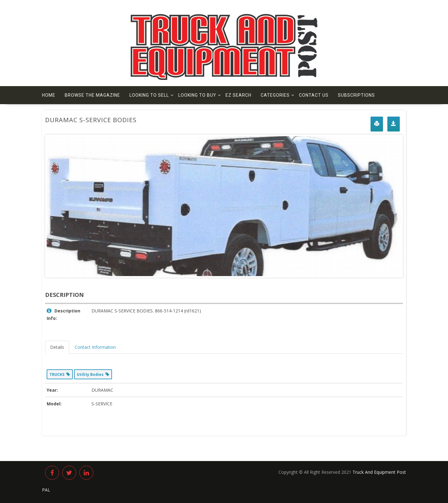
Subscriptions (356, 95)
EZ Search (238, 95)
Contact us (314, 95)
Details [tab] (57, 347)
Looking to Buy (197, 95)
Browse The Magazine (92, 95)
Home (49, 95)
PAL (46, 490)
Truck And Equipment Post (379, 472)
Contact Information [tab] (95, 347)
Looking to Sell (149, 95)
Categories (275, 95)
